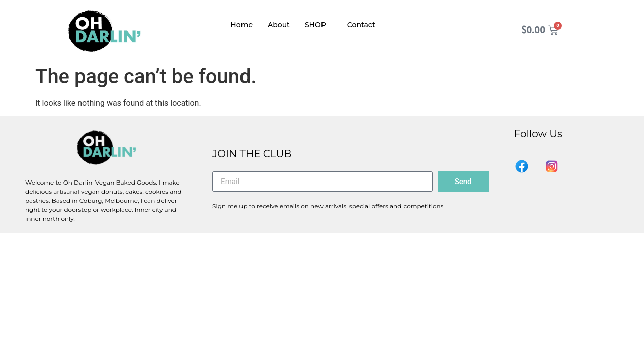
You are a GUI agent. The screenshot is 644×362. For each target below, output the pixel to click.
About (279, 25)
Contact (361, 25)
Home (242, 25)
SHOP (315, 25)
